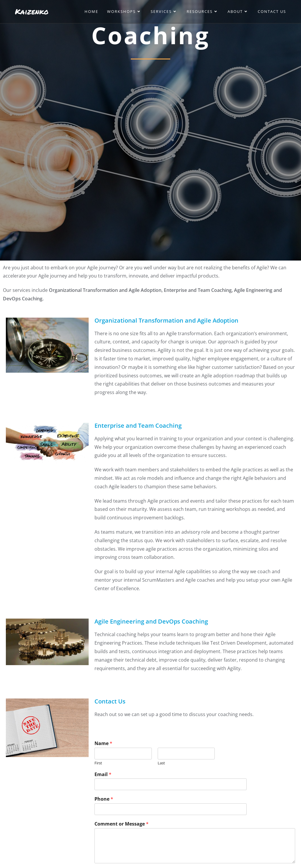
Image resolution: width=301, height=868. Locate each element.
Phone (104, 799)
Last (161, 763)
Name (103, 743)
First (98, 763)
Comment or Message (122, 824)
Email (103, 774)
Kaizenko (32, 11)
